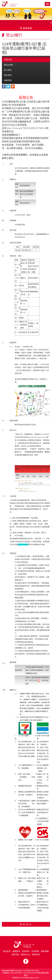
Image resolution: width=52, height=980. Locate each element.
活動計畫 (8, 60)
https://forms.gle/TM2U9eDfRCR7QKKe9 (26, 128)
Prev (3, 14)
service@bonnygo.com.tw (30, 978)
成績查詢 (8, 80)
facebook (4, 87)
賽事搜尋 (26, 28)
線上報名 (8, 70)
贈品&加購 (8, 65)
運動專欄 (45, 951)
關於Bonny (26, 954)
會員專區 (26, 951)
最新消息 (15, 954)
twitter (8, 87)
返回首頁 (7, 951)
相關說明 (16, 951)
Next (49, 14)
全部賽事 (35, 951)
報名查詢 (8, 75)
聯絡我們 (36, 954)
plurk (13, 87)
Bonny (26, 944)
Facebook (26, 961)
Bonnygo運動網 (12, 4)
